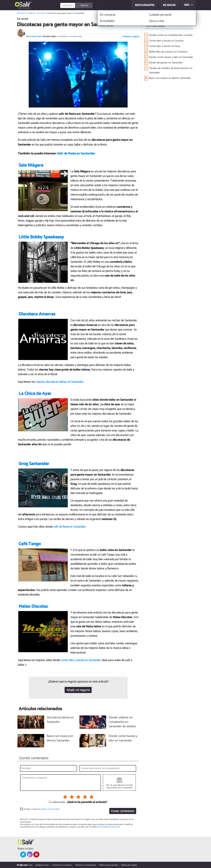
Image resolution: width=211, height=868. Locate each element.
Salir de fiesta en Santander (76, 154)
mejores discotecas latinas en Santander (60, 382)
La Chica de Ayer (35, 394)
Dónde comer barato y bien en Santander (171, 57)
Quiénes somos (42, 865)
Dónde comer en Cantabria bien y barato (171, 35)
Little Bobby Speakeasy (41, 237)
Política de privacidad (108, 865)
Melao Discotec (33, 607)
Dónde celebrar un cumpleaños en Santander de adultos (122, 722)
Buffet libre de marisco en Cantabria (168, 52)
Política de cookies (129, 865)
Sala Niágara (31, 165)
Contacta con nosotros (62, 865)
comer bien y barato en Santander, (81, 660)
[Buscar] (91, 5)
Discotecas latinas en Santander (60, 720)
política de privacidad (50, 809)
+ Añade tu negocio (131, 37)
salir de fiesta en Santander (69, 527)
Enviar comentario (123, 811)
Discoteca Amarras (37, 314)
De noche (41, 13)
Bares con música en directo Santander (170, 78)
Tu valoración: (57, 802)
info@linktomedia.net (110, 827)
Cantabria (26, 8)
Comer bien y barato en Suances (166, 41)
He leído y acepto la (41, 809)
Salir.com (21, 13)
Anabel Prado (36, 36)
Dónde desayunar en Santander (166, 63)
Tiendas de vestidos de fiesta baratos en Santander (171, 70)
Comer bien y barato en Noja (164, 46)
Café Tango (30, 544)
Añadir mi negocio (78, 690)
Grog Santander (34, 464)
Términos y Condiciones (85, 865)
